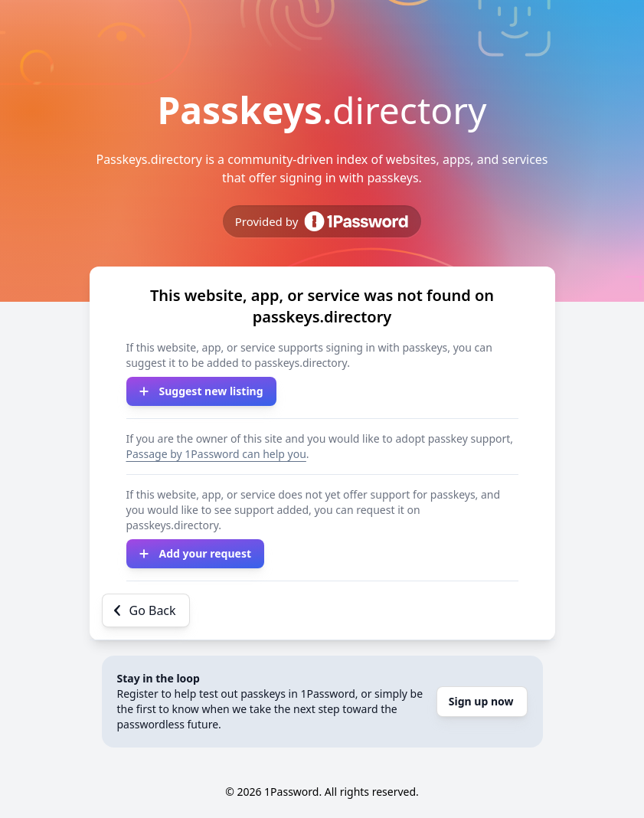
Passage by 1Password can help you (216, 454)
